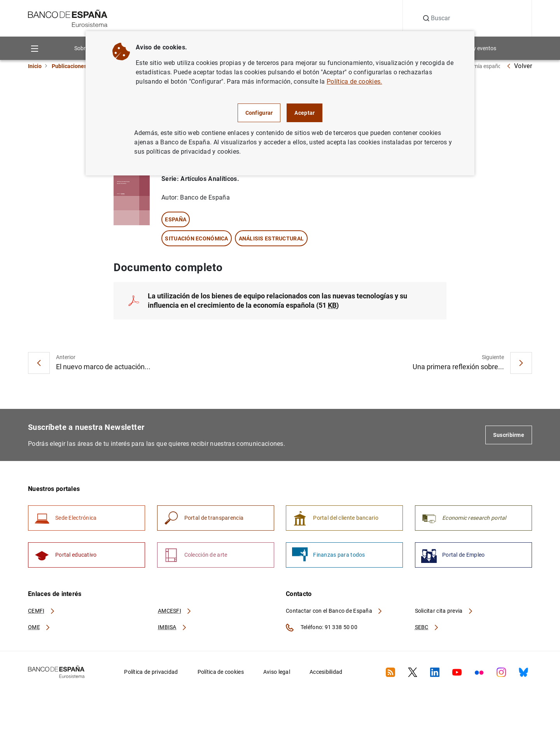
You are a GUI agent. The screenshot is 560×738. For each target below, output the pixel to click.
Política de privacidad (151, 672)
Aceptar (304, 113)
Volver (519, 66)
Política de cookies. (354, 82)
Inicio (35, 66)
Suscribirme (509, 435)
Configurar (259, 113)
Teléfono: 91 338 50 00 (322, 628)
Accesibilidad (326, 672)
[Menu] (34, 48)
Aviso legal (277, 672)
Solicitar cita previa (444, 611)
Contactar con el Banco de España (334, 611)
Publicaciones (69, 66)
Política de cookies (221, 672)
